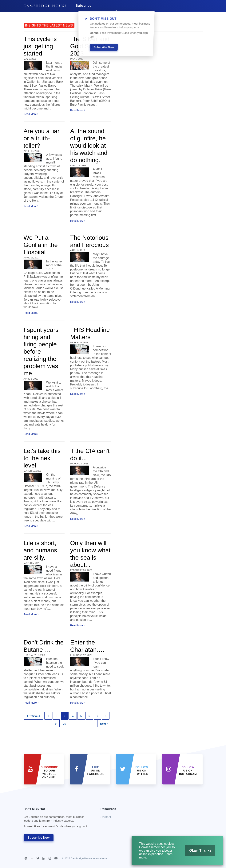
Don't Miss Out (57, 819)
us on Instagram (188, 771)
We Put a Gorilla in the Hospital (41, 245)
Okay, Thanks (201, 850)
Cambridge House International (89, 858)
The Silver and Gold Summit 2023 (90, 46)
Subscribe (84, 6)
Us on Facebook (96, 771)
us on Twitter (142, 771)
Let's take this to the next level (42, 458)
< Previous (33, 716)
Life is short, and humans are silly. (40, 550)
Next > (104, 724)
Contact (106, 817)
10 (65, 724)
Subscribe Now (39, 838)
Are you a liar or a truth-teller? (42, 138)
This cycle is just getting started (40, 46)
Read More (31, 114)
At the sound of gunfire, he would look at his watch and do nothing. (89, 146)
